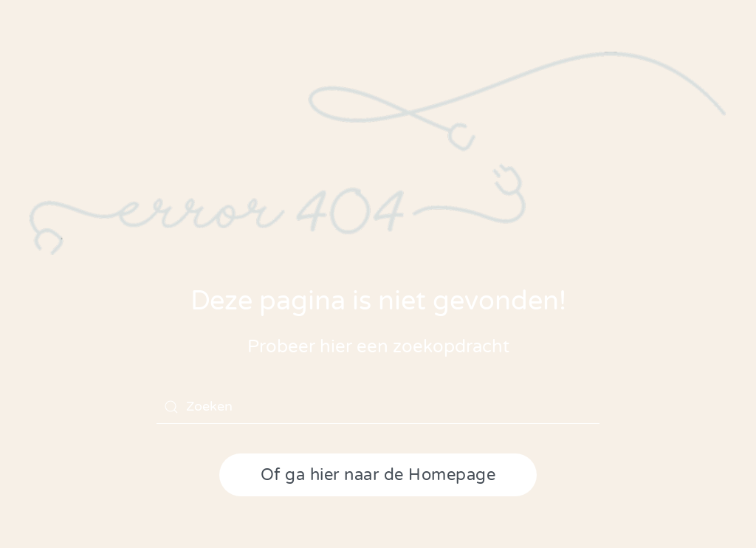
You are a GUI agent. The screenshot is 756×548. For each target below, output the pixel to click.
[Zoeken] (378, 407)
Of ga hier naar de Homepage (378, 475)
